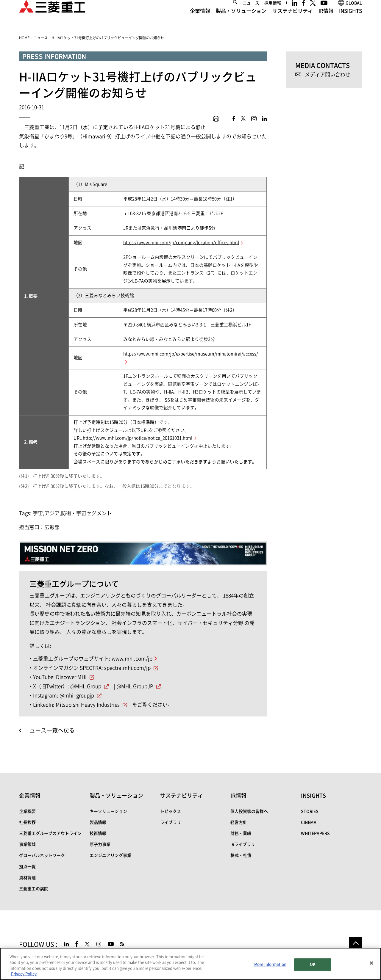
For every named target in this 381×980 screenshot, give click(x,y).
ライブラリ (171, 822)
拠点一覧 (27, 867)
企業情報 (200, 20)
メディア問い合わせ (328, 75)
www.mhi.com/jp (132, 659)
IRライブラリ (243, 844)
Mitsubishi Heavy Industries (88, 705)
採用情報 (273, 12)
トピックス (171, 811)
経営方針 (239, 822)
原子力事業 (100, 844)
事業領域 (27, 844)
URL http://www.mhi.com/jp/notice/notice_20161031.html (133, 438)
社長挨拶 (27, 822)
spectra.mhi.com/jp (127, 668)
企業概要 (27, 811)
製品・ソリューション (241, 20)
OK (313, 964)
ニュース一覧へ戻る (49, 730)
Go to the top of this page (356, 943)
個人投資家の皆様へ (249, 811)
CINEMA (309, 822)
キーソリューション (108, 811)
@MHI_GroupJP (135, 686)
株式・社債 (241, 855)
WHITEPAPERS (315, 833)
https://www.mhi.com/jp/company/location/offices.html (181, 243)
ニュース (251, 12)
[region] (190, 964)
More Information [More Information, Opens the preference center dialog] (270, 964)
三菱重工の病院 (34, 889)
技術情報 (98, 833)
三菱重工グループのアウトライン (50, 833)
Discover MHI (71, 677)
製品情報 (98, 822)
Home (24, 38)
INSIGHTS (350, 20)
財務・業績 (241, 833)
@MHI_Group (86, 686)
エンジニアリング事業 (110, 855)
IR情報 (326, 20)
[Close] (371, 963)
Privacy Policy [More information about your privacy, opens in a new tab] (24, 974)
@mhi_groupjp (77, 696)
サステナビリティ (293, 20)
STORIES (310, 811)
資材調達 (27, 878)
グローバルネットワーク (42, 855)
